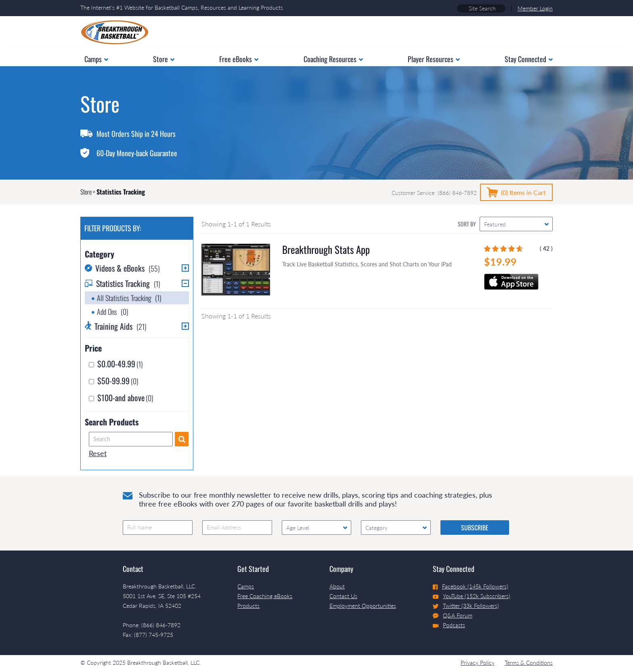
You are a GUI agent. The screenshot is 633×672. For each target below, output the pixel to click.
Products (248, 606)
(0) (523, 192)
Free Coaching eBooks (265, 596)
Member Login (535, 8)
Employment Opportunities (363, 606)
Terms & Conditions (529, 663)
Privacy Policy (478, 663)
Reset (98, 453)
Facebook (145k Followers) (471, 586)
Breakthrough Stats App (326, 249)
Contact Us (343, 596)
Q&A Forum (453, 615)
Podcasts (449, 625)
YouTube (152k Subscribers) (472, 596)
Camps (246, 586)
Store (86, 192)
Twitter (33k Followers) (466, 606)
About (337, 586)
